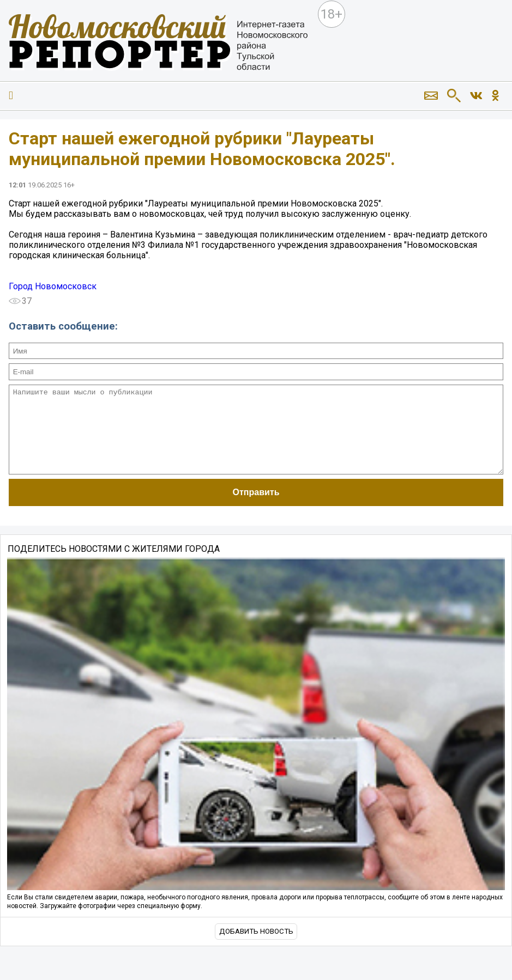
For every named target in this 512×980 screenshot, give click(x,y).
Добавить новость (256, 948)
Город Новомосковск (53, 286)
